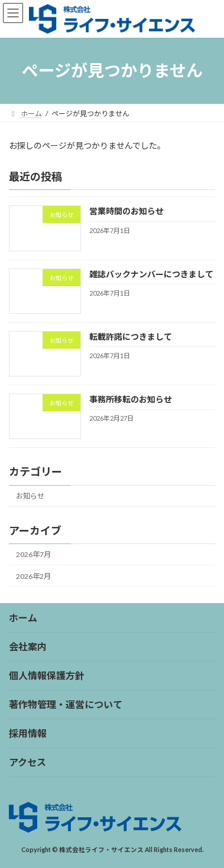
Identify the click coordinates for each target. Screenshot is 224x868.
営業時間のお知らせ (126, 211)
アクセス (27, 762)
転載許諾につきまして (131, 337)
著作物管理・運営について (66, 704)
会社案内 (28, 646)
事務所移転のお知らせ (131, 399)
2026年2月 (33, 576)
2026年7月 (33, 554)
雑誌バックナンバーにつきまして (151, 273)
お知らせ (30, 496)
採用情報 (28, 733)
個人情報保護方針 (47, 675)
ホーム (23, 618)
